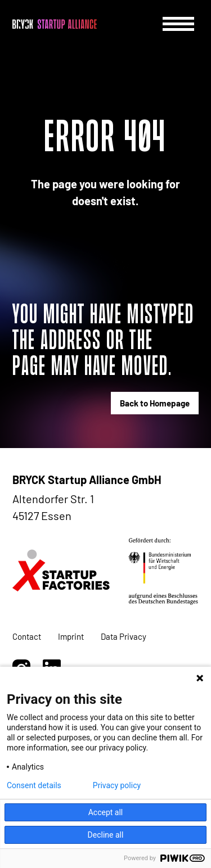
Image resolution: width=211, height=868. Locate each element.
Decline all (106, 835)
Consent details (34, 785)
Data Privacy (124, 636)
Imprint (71, 636)
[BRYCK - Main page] (55, 24)
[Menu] (178, 24)
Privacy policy (117, 785)
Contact (27, 636)
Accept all (106, 812)
